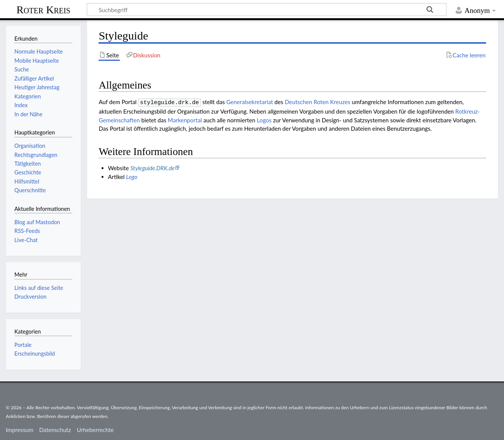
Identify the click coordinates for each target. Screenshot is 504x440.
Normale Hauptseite (39, 51)
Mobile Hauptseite (37, 61)
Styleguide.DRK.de (153, 167)
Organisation (30, 146)
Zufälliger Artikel (34, 78)
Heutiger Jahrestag (37, 87)
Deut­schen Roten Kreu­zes (317, 102)
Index (21, 105)
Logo (132, 176)
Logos (264, 119)
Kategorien (28, 96)
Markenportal (185, 119)
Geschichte (28, 172)
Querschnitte (30, 190)
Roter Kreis (43, 10)
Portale (23, 345)
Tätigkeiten (28, 164)
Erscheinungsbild (35, 354)
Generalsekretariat (250, 102)
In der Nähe (29, 114)
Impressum (20, 430)
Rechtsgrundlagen (36, 155)
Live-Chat (26, 240)
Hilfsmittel (27, 181)
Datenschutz (55, 430)
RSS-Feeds (27, 231)
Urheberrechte (95, 430)
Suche (22, 69)
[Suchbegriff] (267, 9)
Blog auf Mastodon (37, 222)
